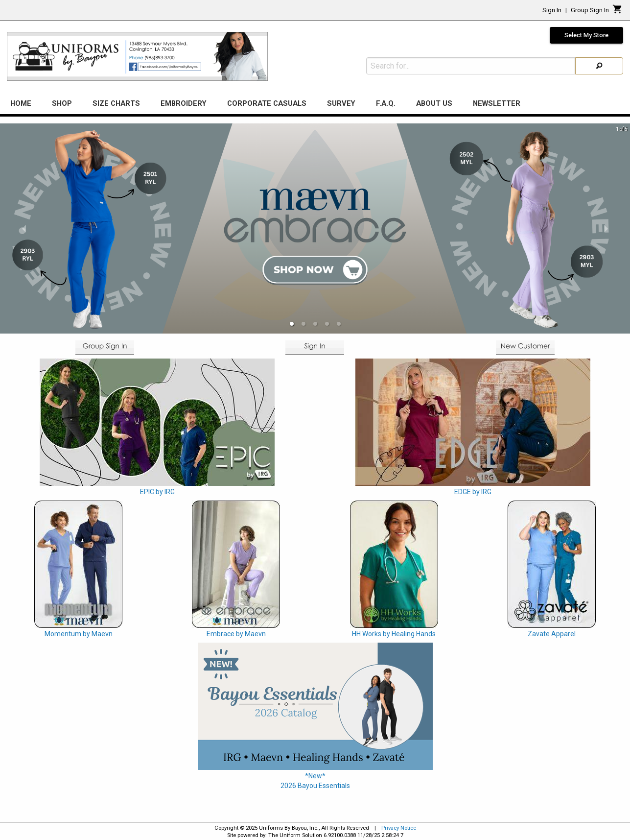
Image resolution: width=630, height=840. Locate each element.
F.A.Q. (386, 101)
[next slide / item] (606, 226)
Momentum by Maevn (79, 631)
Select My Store (586, 33)
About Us (434, 101)
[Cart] (618, 12)
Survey (341, 101)
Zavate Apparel (552, 631)
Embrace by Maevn (236, 631)
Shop (62, 101)
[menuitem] (21, 103)
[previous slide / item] (24, 226)
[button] (292, 321)
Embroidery (184, 101)
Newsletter (497, 101)
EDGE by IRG (473, 489)
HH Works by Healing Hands (394, 631)
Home (21, 101)
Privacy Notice (399, 826)
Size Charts (116, 101)
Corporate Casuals (267, 101)
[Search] (599, 63)
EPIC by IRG (157, 489)
